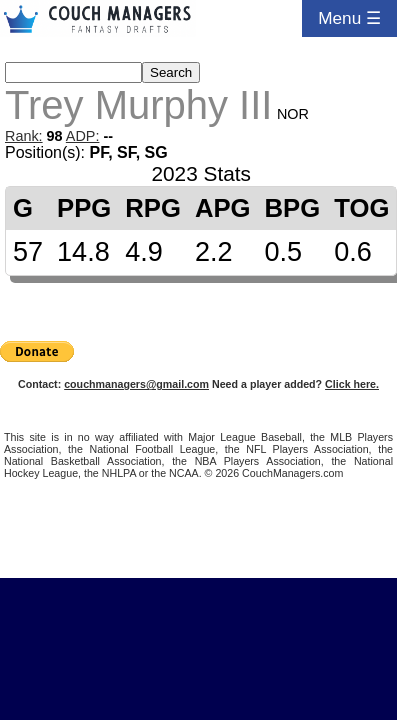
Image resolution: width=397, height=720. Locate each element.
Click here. (352, 384)
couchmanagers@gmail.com (136, 384)
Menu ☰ (349, 18)
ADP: (83, 136)
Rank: (24, 136)
